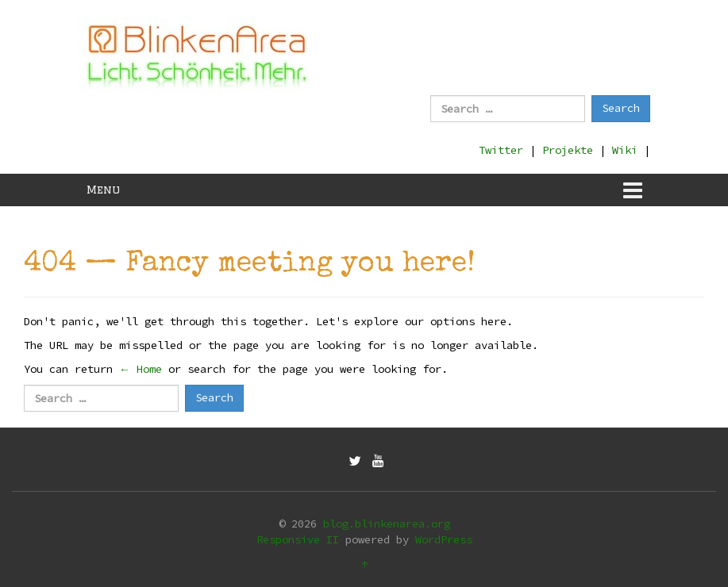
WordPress (444, 539)
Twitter (501, 150)
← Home (141, 369)
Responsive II (298, 539)
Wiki (625, 150)
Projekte (568, 150)
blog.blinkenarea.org (387, 524)
